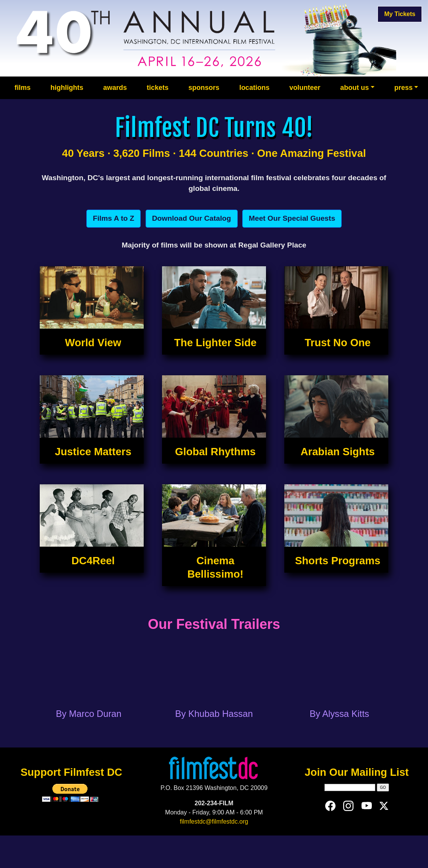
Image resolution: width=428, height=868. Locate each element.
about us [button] (354, 88)
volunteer (305, 88)
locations (254, 88)
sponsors (204, 88)
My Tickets (400, 14)
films (23, 88)
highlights (67, 88)
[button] (113, 219)
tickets (158, 88)
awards (115, 88)
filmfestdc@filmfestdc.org (214, 822)
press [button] (404, 88)
